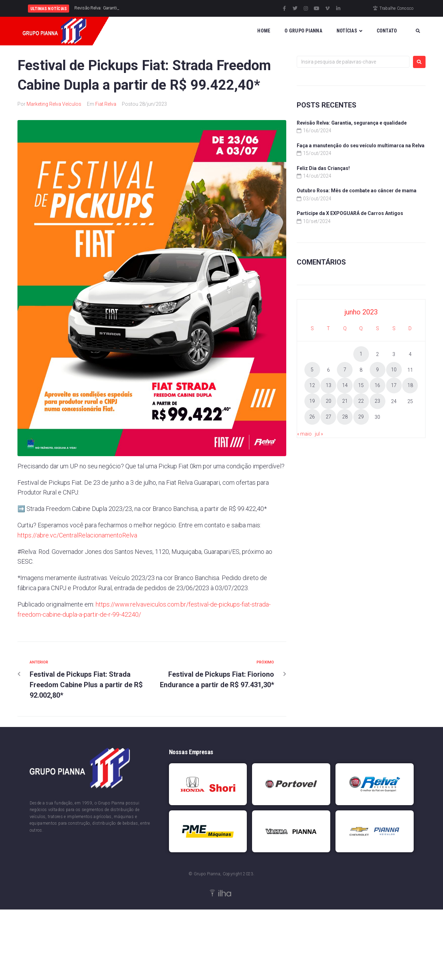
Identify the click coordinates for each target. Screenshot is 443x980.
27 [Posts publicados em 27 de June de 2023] (328, 417)
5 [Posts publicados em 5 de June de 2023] (312, 370)
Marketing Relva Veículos (54, 104)
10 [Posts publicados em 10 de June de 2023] (394, 370)
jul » (319, 434)
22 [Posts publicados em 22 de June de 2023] (361, 401)
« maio (304, 434)
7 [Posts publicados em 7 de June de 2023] (345, 370)
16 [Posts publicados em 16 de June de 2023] (377, 385)
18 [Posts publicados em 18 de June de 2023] (410, 385)
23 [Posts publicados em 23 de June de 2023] (377, 401)
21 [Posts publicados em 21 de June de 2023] (345, 401)
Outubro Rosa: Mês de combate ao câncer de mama (357, 191)
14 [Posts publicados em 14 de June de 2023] (345, 385)
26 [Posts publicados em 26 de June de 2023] (312, 417)
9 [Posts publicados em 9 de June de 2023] (377, 370)
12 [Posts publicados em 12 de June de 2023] (312, 385)
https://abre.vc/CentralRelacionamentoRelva (77, 535)
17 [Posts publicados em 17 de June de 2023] (394, 385)
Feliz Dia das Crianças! (323, 168)
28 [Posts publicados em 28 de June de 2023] (345, 417)
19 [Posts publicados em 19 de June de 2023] (312, 401)
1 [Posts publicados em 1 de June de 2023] (361, 354)
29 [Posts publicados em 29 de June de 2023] (361, 417)
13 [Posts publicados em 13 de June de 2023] (328, 385)
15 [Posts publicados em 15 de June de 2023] (361, 385)
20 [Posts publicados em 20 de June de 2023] (328, 401)
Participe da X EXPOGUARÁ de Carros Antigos (350, 213)
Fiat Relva (106, 104)
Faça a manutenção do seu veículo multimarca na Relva (361, 146)
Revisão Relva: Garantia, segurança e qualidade (352, 123)
